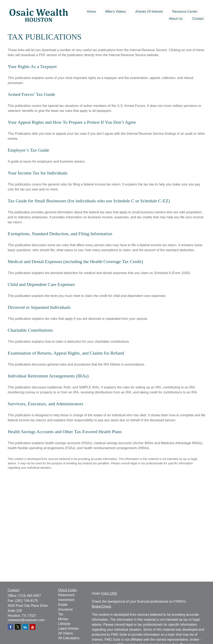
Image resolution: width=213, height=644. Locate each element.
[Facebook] (11, 627)
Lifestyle (64, 624)
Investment (66, 600)
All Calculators (69, 638)
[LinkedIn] (25, 627)
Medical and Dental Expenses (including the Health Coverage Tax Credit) (75, 261)
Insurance (66, 609)
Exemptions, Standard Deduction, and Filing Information (60, 234)
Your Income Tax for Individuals (38, 173)
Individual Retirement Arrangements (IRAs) (48, 376)
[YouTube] (33, 627)
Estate (63, 605)
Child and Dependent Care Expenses (41, 284)
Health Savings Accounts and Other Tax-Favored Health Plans (65, 432)
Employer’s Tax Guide (28, 150)
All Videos (66, 633)
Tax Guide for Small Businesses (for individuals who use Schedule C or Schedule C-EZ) (89, 201)
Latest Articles (69, 629)
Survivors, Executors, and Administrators (46, 404)
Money (63, 619)
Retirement (66, 595)
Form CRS (109, 593)
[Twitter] (18, 627)
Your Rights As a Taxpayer (32, 66)
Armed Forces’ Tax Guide (31, 94)
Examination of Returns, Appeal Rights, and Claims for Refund (66, 353)
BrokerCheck (101, 606)
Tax (61, 614)
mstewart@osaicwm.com (26, 620)
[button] (91, 12)
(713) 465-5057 (29, 596)
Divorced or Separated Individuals (39, 307)
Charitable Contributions (30, 330)
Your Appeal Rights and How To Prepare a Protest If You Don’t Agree (72, 122)
